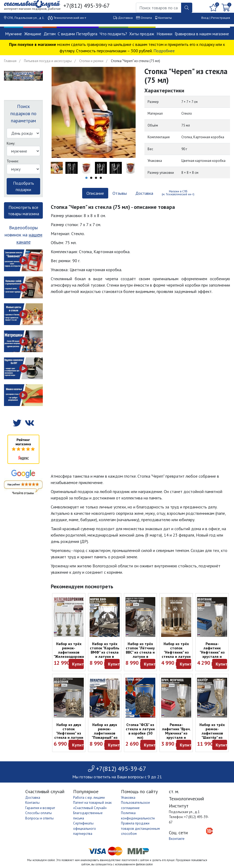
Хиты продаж (142, 34)
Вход (205, 18)
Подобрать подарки (24, 186)
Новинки (164, 34)
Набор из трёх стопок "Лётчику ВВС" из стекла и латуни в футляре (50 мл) (140, 652)
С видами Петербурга (78, 34)
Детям (50, 34)
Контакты (165, 18)
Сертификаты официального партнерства (85, 828)
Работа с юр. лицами (89, 798)
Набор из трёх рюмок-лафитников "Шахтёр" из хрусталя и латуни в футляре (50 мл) (212, 737)
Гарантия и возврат (40, 808)
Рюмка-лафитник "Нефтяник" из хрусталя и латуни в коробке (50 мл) (212, 654)
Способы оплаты (39, 813)
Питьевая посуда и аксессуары (48, 61)
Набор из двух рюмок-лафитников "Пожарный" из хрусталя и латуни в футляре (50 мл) (105, 737)
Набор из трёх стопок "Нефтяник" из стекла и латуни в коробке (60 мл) (176, 654)
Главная (10, 61)
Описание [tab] (95, 193)
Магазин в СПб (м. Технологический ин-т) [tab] (178, 193)
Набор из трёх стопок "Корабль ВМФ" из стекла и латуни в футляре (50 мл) (105, 652)
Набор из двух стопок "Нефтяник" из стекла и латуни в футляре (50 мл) (69, 735)
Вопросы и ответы (39, 818)
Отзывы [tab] (120, 193)
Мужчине (13, 34)
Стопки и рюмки (91, 61)
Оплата (146, 18)
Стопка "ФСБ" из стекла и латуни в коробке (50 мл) (140, 731)
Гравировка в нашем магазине (202, 34)
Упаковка (128, 798)
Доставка (125, 18)
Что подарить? (113, 34)
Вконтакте (177, 839)
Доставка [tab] (144, 193)
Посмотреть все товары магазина (24, 210)
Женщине (33, 34)
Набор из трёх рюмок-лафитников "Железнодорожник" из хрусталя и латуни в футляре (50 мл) (72, 657)
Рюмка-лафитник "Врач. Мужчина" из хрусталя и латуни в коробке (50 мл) (176, 735)
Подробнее (164, 51)
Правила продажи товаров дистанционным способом (140, 828)
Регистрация (221, 18)
